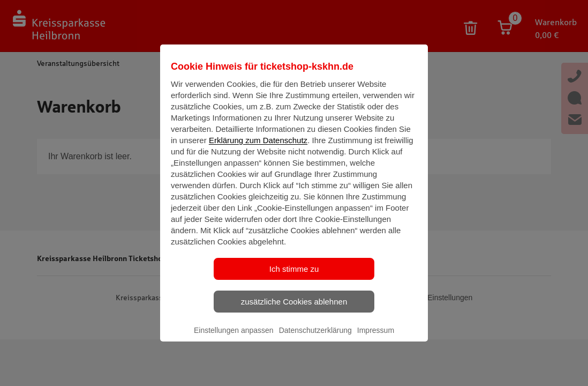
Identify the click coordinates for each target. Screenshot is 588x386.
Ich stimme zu (294, 278)
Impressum (376, 339)
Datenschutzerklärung (315, 339)
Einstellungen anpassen (234, 339)
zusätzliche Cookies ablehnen (294, 311)
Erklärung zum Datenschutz (258, 149)
